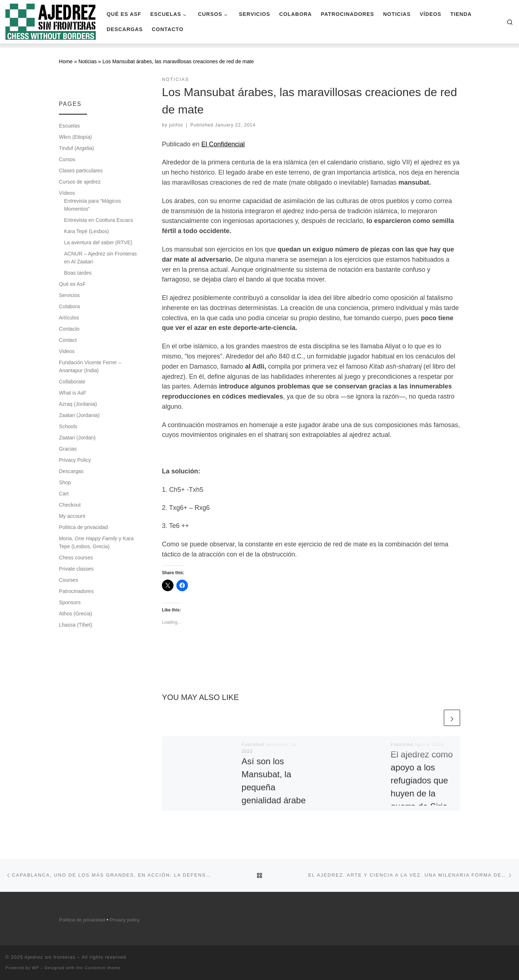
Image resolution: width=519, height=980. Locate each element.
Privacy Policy (75, 460)
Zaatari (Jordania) (79, 415)
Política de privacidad (83, 527)
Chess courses (76, 558)
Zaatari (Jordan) (77, 438)
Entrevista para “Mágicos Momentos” (93, 205)
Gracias (68, 449)
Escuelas (69, 126)
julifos (176, 125)
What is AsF (73, 393)
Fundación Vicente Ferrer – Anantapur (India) (90, 366)
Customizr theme (103, 968)
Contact (68, 340)
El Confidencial (223, 144)
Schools (68, 426)
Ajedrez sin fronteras (50, 957)
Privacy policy (125, 920)
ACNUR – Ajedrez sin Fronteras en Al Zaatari (100, 258)
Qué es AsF (72, 284)
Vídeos (67, 193)
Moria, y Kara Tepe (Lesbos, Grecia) (96, 542)
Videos (67, 351)
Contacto (69, 329)
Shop (65, 482)
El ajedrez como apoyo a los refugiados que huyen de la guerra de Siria (422, 780)
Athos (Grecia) (76, 614)
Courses (68, 580)
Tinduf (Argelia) (76, 148)
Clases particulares (81, 171)
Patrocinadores (76, 591)
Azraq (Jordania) (78, 404)
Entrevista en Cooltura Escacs (98, 220)
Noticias (88, 61)
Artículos (69, 318)
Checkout (70, 505)
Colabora (69, 306)
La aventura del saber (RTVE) (98, 242)
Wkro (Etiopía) (75, 137)
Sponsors (70, 602)
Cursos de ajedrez (80, 182)
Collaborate (72, 382)
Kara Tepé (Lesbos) (86, 231)
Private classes (76, 569)
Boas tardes (78, 273)
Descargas (71, 471)
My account (72, 516)
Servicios (69, 295)
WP (35, 968)
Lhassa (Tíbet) (76, 625)
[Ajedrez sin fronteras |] (51, 21)
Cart (64, 494)
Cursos (67, 159)
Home (66, 61)
